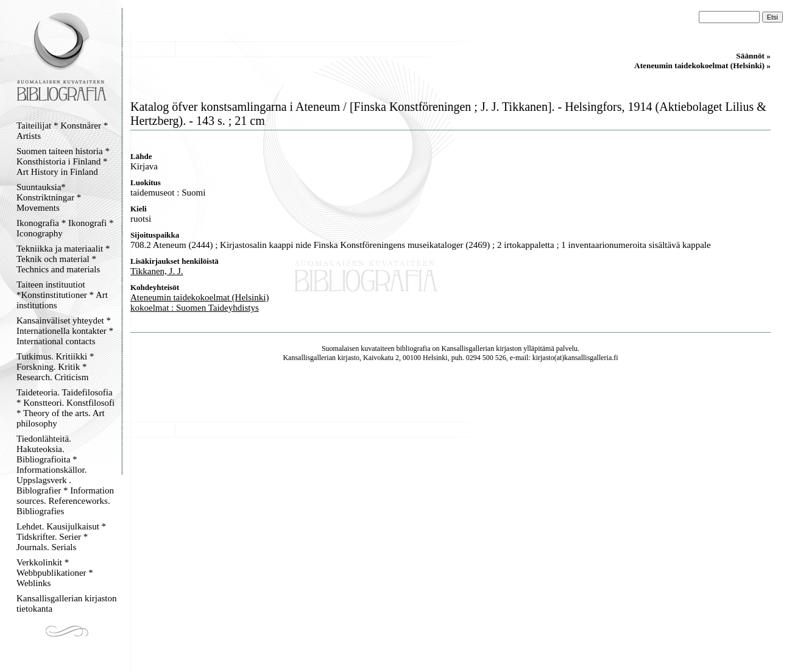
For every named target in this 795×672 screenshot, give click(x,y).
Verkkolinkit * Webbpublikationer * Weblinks (55, 573)
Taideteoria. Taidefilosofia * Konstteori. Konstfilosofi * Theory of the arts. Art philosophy (65, 408)
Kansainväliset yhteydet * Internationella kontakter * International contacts (65, 331)
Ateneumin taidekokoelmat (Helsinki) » (702, 65)
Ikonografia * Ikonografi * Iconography (65, 228)
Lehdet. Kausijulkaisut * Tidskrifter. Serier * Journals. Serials (61, 537)
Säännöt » (753, 56)
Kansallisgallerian (468, 348)
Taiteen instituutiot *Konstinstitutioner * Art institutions (62, 295)
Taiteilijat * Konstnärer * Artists (62, 131)
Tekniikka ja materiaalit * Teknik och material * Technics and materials (63, 259)
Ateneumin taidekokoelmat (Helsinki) (200, 297)
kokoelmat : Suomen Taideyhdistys (195, 308)
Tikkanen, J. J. (157, 271)
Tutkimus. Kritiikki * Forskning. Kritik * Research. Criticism (55, 367)
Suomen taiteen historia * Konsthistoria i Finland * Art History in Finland (63, 161)
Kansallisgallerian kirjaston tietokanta (67, 603)
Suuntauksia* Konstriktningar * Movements (49, 197)
